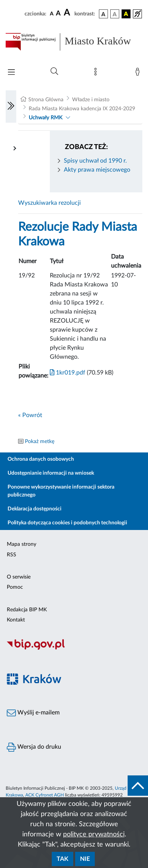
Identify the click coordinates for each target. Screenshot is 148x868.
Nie (85, 859)
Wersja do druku (34, 747)
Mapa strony (22, 544)
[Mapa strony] (97, 73)
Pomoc (15, 587)
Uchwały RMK (45, 118)
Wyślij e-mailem (33, 713)
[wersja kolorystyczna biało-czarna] (115, 14)
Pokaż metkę (40, 442)
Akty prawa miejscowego (97, 170)
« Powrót (30, 415)
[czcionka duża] (68, 13)
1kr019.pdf (68, 373)
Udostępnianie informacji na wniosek (51, 473)
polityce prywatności (94, 834)
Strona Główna (46, 100)
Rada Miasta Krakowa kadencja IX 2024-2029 (82, 109)
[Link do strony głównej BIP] (74, 42)
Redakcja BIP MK (27, 610)
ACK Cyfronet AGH (45, 795)
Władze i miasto (91, 100)
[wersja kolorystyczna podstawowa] (103, 14)
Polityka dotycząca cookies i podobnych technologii (67, 523)
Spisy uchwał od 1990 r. (95, 161)
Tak (62, 859)
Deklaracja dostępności (35, 509)
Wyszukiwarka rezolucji (49, 203)
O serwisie (19, 577)
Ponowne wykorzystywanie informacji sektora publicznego (61, 491)
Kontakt (16, 620)
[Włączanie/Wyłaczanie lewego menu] (11, 107)
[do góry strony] (138, 786)
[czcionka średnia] (58, 14)
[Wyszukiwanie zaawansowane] (54, 72)
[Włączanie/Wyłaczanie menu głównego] (11, 73)
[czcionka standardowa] (52, 14)
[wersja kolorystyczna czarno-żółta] (126, 14)
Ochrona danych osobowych (41, 459)
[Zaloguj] (139, 73)
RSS (12, 555)
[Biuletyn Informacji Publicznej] (74, 649)
